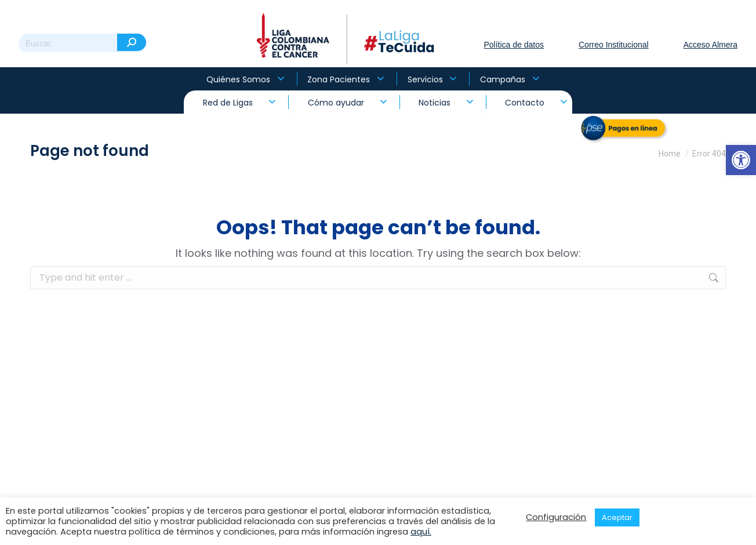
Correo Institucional (614, 45)
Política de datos (514, 45)
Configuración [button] (556, 517)
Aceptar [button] (617, 517)
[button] (741, 160)
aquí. (421, 532)
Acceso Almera (710, 45)
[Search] (82, 43)
